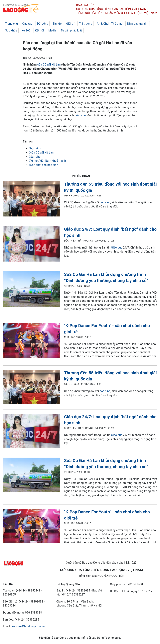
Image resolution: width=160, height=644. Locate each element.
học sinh (105, 202)
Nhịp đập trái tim (138, 24)
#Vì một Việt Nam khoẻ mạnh (47, 161)
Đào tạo (27, 24)
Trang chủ (11, 24)
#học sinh (35, 148)
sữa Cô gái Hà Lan (49, 65)
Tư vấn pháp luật (71, 30)
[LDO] (31, 199)
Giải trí (70, 24)
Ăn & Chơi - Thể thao (110, 24)
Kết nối (39, 30)
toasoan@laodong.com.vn (28, 626)
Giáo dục (117, 248)
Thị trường (86, 24)
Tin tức (57, 24)
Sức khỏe (11, 30)
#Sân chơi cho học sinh (43, 165)
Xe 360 (26, 30)
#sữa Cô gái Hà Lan (41, 153)
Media (52, 30)
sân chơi (81, 115)
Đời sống (43, 24)
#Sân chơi (35, 157)
